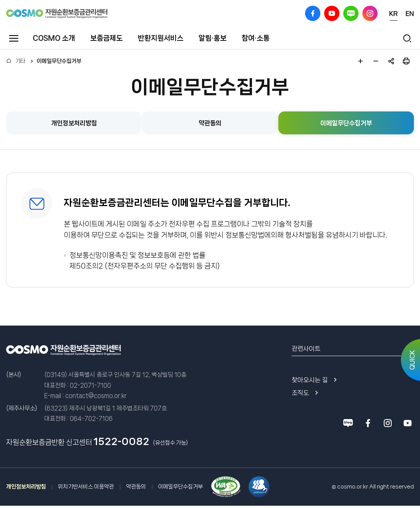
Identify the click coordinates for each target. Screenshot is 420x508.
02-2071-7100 (90, 385)
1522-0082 (121, 442)
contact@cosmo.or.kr (96, 396)
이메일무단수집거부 (59, 61)
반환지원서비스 (161, 38)
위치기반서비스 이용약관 (86, 487)
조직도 (300, 393)
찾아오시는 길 (310, 380)
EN (410, 13)
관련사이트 (306, 348)
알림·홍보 (212, 38)
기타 (20, 61)
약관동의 (136, 487)
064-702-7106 (91, 418)
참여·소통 (256, 38)
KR (393, 13)
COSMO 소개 (54, 38)
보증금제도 (106, 38)
